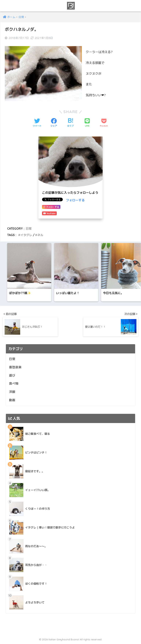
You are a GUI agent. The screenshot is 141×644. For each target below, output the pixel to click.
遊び (12, 376)
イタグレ (26, 235)
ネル (40, 235)
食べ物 (14, 384)
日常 (29, 229)
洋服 (12, 392)
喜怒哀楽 (15, 368)
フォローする (75, 200)
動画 (12, 401)
